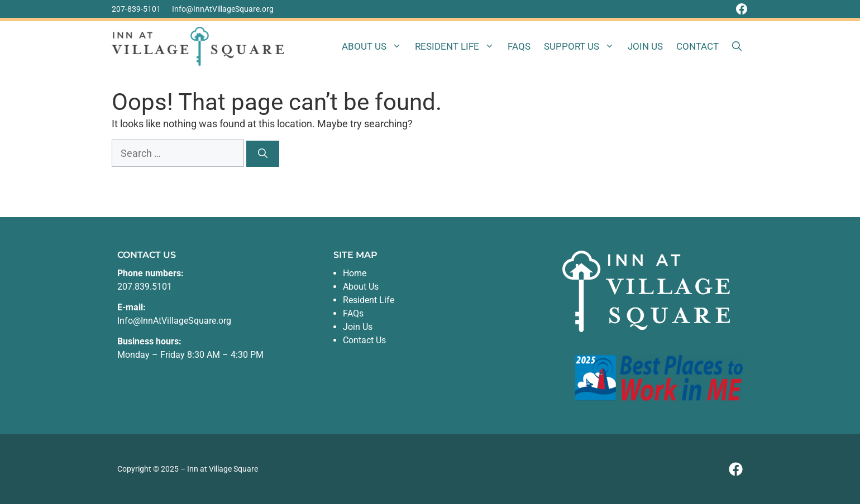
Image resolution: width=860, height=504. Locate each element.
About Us (375, 46)
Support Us (582, 46)
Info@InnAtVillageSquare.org (223, 9)
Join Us (645, 46)
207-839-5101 (136, 9)
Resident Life (458, 46)
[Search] (263, 154)
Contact (697, 46)
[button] (737, 46)
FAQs (519, 46)
